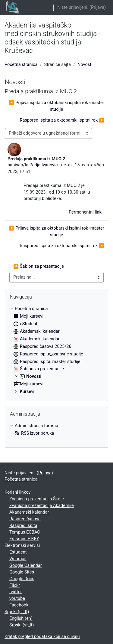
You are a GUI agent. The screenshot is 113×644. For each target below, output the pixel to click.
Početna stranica (21, 64)
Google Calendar (26, 565)
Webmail (18, 559)
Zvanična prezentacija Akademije (42, 505)
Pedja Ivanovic (44, 165)
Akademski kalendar (29, 512)
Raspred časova (25, 519)
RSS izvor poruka (35, 433)
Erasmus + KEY (24, 539)
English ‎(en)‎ (21, 618)
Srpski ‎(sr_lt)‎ (17, 612)
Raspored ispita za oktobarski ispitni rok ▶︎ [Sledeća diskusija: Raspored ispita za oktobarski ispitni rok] (62, 120)
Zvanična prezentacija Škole (37, 499)
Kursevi (27, 391)
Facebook (19, 605)
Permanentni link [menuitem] (85, 212)
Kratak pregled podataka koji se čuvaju (42, 636)
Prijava (98, 7)
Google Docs (22, 579)
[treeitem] (56, 350)
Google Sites (22, 572)
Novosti (85, 64)
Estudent (18, 552)
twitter (16, 592)
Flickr (15, 585)
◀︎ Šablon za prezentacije (39, 266)
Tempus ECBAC (25, 532)
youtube (17, 598)
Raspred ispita (23, 525)
